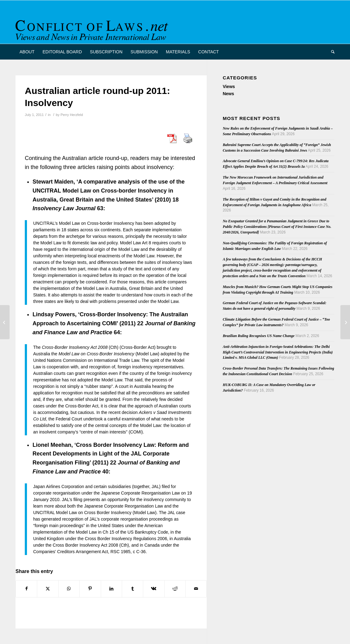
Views (229, 87)
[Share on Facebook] (26, 589)
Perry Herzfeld (72, 115)
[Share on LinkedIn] (111, 589)
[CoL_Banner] (93, 27)
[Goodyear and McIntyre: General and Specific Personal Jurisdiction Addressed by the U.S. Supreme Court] (5, 322)
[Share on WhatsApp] (69, 589)
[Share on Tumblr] (133, 589)
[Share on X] (48, 589)
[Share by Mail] (196, 589)
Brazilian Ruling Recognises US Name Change (259, 336)
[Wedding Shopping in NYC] (345, 322)
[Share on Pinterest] (90, 589)
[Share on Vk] (154, 589)
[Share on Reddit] (175, 589)
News (228, 94)
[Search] (331, 52)
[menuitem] (27, 52)
